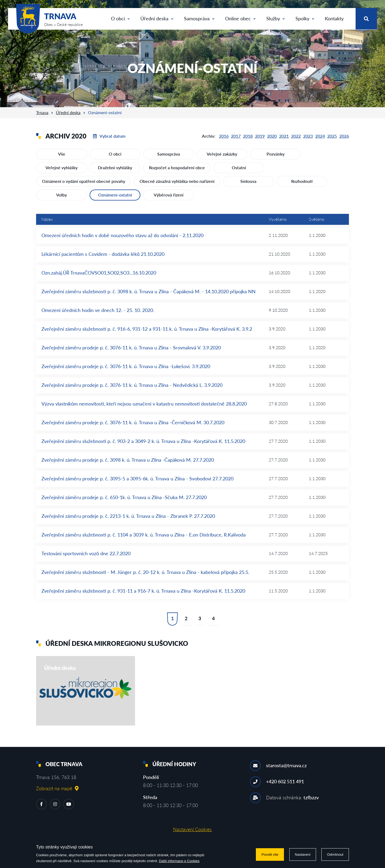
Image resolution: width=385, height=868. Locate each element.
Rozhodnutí (302, 181)
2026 (344, 136)
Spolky (305, 18)
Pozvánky (276, 154)
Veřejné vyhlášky (61, 167)
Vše (62, 154)
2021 (284, 136)
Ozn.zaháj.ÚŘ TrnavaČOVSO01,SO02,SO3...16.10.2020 (99, 273)
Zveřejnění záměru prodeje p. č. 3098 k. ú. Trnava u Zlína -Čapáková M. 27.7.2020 (128, 460)
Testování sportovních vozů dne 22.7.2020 (86, 553)
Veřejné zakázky (222, 154)
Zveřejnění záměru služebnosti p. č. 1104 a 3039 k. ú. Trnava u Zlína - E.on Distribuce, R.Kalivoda (144, 535)
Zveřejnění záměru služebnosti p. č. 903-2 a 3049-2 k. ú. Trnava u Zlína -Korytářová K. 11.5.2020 (143, 441)
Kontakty (334, 18)
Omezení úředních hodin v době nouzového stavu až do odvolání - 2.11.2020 (122, 235)
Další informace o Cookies (179, 861)
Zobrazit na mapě (57, 788)
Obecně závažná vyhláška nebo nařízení (177, 181)
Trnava (42, 112)
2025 (332, 136)
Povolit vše (270, 855)
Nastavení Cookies (192, 829)
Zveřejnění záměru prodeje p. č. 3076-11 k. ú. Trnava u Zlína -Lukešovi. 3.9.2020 (126, 366)
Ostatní (239, 167)
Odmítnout (335, 855)
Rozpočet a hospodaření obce (177, 167)
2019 (260, 136)
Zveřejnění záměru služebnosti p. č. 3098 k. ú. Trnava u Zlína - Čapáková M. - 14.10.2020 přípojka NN (149, 291)
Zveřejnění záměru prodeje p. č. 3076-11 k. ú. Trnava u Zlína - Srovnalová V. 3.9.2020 (131, 348)
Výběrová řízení (169, 195)
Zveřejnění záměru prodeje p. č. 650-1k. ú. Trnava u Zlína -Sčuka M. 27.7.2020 (124, 497)
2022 (296, 136)
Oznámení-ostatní (115, 195)
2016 (224, 136)
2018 (248, 136)
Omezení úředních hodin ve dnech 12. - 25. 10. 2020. (98, 310)
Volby (61, 195)
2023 (308, 136)
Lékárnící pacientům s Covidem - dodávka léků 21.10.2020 (103, 254)
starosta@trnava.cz (286, 765)
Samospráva (199, 18)
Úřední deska (157, 18)
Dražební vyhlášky (115, 167)
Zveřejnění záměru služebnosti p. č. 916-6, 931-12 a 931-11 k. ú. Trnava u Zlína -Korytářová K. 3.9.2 (147, 329)
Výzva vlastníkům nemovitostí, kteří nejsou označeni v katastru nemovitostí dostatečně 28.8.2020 (144, 404)
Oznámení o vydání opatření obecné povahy (84, 181)
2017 (236, 136)
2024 (320, 136)
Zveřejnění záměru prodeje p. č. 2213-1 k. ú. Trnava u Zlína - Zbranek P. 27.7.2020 (128, 516)
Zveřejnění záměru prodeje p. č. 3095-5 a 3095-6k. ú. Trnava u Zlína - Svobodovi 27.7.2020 (137, 479)
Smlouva (248, 181)
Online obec (240, 18)
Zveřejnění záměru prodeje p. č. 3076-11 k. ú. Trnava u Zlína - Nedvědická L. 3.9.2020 (132, 385)
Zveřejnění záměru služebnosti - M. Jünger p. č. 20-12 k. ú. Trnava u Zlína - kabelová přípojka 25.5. (145, 572)
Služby (276, 18)
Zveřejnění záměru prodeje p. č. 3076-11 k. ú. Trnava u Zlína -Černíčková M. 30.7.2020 (133, 422)
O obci (120, 18)
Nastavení (303, 855)
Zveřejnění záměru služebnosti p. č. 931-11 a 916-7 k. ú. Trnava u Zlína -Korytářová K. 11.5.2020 (143, 591)
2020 (272, 136)
